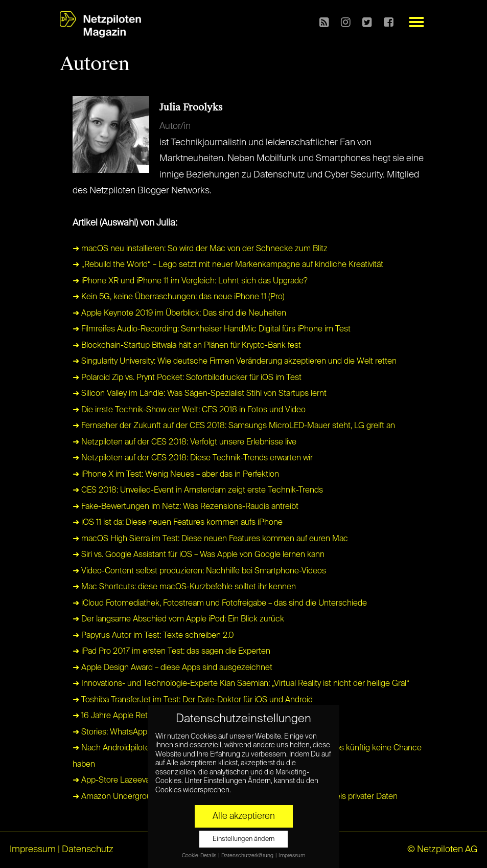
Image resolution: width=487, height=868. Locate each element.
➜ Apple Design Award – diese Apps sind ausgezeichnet (172, 668)
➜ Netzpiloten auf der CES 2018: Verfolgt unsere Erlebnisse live (184, 442)
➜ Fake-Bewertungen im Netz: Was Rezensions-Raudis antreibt (185, 507)
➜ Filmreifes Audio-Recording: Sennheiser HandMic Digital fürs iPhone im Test (212, 329)
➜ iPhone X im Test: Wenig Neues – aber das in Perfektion (176, 475)
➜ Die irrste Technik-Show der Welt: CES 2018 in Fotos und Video (189, 410)
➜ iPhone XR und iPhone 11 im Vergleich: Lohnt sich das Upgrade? (190, 281)
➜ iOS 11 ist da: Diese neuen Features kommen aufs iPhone (178, 523)
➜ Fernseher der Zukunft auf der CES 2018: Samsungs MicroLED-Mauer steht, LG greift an (234, 426)
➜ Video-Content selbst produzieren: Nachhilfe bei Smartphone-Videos (199, 571)
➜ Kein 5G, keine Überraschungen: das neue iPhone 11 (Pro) (179, 297)
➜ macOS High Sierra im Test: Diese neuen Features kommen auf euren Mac (210, 539)
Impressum (33, 850)
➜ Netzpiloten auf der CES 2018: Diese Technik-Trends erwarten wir (193, 458)
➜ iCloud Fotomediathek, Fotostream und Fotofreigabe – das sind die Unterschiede (220, 604)
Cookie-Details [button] (200, 856)
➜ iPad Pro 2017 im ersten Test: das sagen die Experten (171, 652)
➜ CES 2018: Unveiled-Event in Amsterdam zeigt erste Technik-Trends (198, 491)
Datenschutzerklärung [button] (248, 856)
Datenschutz (88, 850)
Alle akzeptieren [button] (244, 816)
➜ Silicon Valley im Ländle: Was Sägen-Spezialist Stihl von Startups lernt (200, 394)
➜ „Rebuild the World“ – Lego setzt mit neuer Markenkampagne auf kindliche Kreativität (228, 265)
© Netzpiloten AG (442, 850)
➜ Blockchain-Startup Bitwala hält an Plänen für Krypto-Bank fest (187, 346)
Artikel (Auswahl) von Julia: (125, 223)
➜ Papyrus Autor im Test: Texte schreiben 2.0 (153, 636)
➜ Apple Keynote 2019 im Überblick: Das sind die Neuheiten (179, 314)
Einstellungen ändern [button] (243, 839)
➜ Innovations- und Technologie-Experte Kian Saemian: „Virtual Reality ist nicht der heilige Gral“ (241, 684)
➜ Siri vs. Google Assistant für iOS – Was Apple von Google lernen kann (199, 555)
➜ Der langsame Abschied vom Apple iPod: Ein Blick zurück (178, 619)
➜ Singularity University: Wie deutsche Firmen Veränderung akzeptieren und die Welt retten (235, 362)
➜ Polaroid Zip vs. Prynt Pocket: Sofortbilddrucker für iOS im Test (187, 378)
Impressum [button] (292, 856)
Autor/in (175, 126)
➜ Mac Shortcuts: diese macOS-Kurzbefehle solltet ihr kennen (184, 587)
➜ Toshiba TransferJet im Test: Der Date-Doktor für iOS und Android (193, 700)
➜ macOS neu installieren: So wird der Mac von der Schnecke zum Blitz (200, 249)
